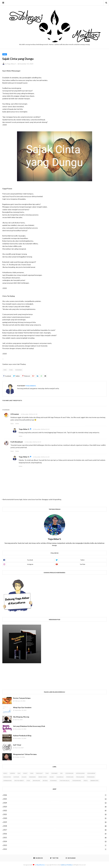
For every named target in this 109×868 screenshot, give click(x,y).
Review (45, 781)
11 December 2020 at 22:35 (33, 442)
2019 (55, 822)
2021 (55, 814)
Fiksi (5, 370)
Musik (52, 777)
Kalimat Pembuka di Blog (22, 736)
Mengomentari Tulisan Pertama (25, 754)
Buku (5, 773)
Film (47, 773)
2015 (55, 838)
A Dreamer (15, 414)
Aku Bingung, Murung (21, 717)
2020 (55, 818)
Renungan (36, 781)
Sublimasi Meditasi (67, 865)
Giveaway (54, 773)
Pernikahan (8, 781)
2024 (55, 803)
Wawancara (94, 781)
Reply (12, 424)
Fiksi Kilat (39, 773)
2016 (55, 834)
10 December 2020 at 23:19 (41, 429)
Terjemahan (76, 781)
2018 (55, 826)
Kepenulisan (80, 773)
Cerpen (12, 773)
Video (86, 781)
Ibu (61, 773)
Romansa (19, 370)
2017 (55, 830)
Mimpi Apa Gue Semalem (22, 707)
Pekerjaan (70, 777)
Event (25, 773)
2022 (55, 811)
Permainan (91, 777)
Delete (17, 424)
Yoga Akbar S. (12, 64)
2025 (55, 799)
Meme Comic (43, 777)
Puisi (11, 370)
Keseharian (91, 773)
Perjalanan (80, 777)
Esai (19, 773)
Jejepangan (69, 773)
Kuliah (24, 777)
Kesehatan (7, 777)
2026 (55, 795)
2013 (55, 845)
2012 (55, 849)
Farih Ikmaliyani (17, 442)
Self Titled (17, 745)
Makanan (32, 777)
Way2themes (41, 865)
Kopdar (16, 777)
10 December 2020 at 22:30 (29, 414)
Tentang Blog (64, 781)
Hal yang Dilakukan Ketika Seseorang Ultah (29, 726)
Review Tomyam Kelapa (22, 698)
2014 (55, 841)
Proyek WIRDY (19, 781)
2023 (55, 807)
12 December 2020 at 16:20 (41, 457)
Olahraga (60, 777)
